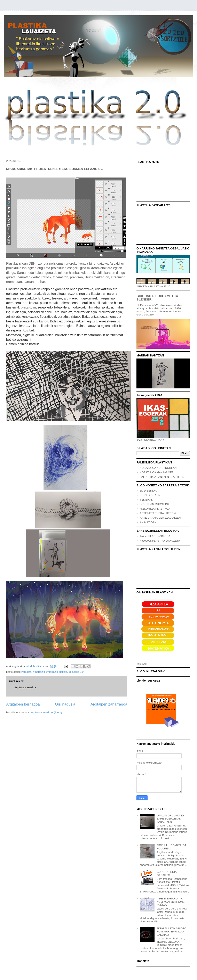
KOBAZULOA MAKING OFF (156, 472)
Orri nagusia (65, 704)
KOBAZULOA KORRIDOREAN (158, 468)
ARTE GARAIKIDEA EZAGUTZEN (160, 518)
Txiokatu (141, 664)
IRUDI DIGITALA (150, 495)
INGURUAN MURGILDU (154, 504)
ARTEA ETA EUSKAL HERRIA (158, 513)
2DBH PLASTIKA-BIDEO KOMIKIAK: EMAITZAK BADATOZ (171, 932)
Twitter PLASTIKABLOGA (155, 536)
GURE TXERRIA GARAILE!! (167, 874)
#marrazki (39, 672)
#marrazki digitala (57, 672)
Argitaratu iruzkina (25, 687)
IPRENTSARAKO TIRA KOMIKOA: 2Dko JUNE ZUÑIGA (171, 902)
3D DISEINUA (148, 491)
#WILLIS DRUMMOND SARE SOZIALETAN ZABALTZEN (170, 819)
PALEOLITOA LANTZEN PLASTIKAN (162, 477)
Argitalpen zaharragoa (109, 704)
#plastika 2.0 (76, 672)
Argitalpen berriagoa (23, 704)
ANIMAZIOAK (148, 522)
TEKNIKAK (146, 500)
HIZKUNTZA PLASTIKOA (155, 509)
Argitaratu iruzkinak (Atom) (46, 712)
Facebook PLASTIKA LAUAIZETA (160, 541)
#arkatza (26, 672)
